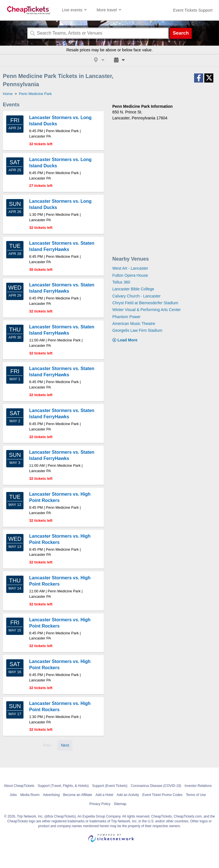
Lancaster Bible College (133, 289)
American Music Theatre (134, 324)
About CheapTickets (19, 786)
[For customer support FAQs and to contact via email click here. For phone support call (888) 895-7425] (193, 10)
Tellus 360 (121, 282)
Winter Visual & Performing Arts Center (147, 310)
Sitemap (120, 804)
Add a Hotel (105, 795)
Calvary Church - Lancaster (136, 296)
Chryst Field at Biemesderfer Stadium (145, 303)
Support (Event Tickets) (110, 786)
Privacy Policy (100, 804)
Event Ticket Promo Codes (162, 795)
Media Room (30, 795)
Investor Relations (198, 786)
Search (181, 33)
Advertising (51, 795)
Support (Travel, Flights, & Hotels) (63, 786)
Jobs (13, 795)
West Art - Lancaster (130, 268)
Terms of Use (196, 795)
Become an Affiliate (78, 795)
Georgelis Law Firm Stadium (137, 330)
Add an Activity (128, 795)
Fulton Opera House (130, 275)
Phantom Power (126, 317)
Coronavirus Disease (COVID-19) (156, 786)
